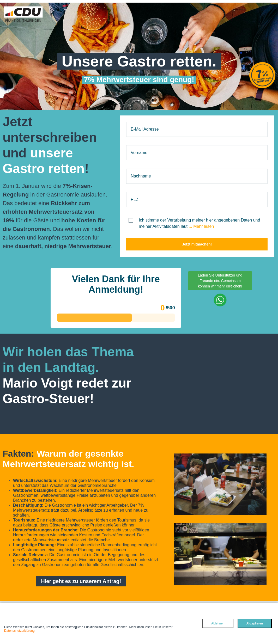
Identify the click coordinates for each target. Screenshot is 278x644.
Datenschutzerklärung (19, 631)
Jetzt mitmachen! (197, 244)
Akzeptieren (255, 623)
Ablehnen (218, 623)
